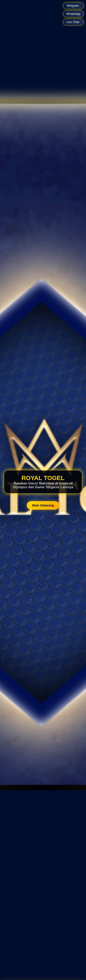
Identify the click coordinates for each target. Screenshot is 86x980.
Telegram (73, 6)
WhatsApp (73, 14)
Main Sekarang (43, 505)
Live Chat (73, 22)
